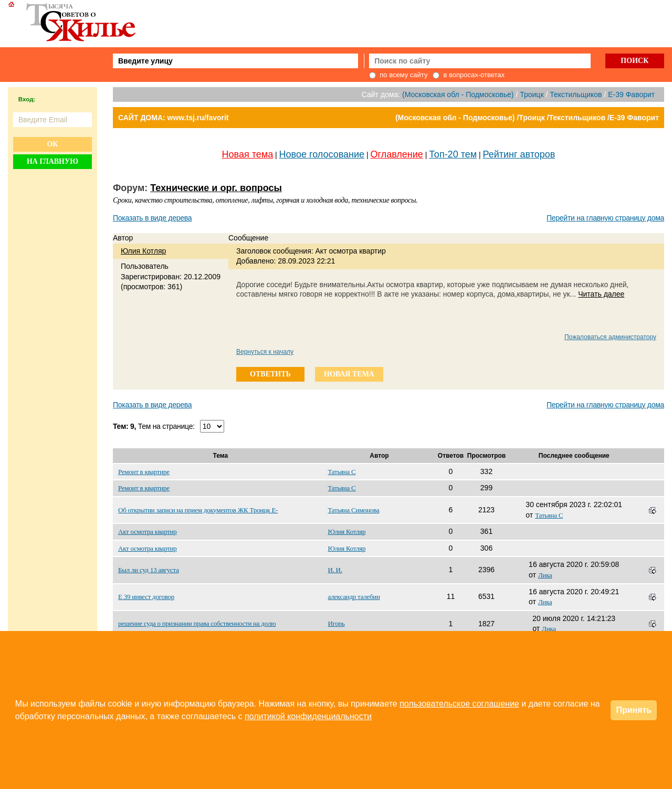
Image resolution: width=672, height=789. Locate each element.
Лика (545, 575)
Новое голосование (322, 154)
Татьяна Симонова (354, 510)
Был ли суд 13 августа (149, 570)
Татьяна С (342, 472)
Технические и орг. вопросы (216, 188)
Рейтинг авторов (519, 154)
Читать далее (601, 294)
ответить (270, 374)
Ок (52, 144)
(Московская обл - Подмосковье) (458, 94)
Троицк (532, 94)
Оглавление (397, 154)
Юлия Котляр (143, 251)
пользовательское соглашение (459, 704)
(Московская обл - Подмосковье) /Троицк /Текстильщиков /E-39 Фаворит (527, 118)
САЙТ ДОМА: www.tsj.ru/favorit (174, 118)
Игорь (337, 623)
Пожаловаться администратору (610, 337)
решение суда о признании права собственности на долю (197, 623)
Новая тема (248, 154)
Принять (634, 710)
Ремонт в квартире (144, 472)
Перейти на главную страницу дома (605, 218)
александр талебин (354, 597)
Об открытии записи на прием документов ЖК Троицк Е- (198, 510)
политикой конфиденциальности (308, 716)
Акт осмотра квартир (148, 532)
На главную (52, 161)
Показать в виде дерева (152, 218)
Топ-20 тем (453, 154)
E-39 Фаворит (631, 94)
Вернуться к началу (265, 352)
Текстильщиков (576, 94)
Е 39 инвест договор (146, 597)
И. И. (335, 570)
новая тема (349, 374)
